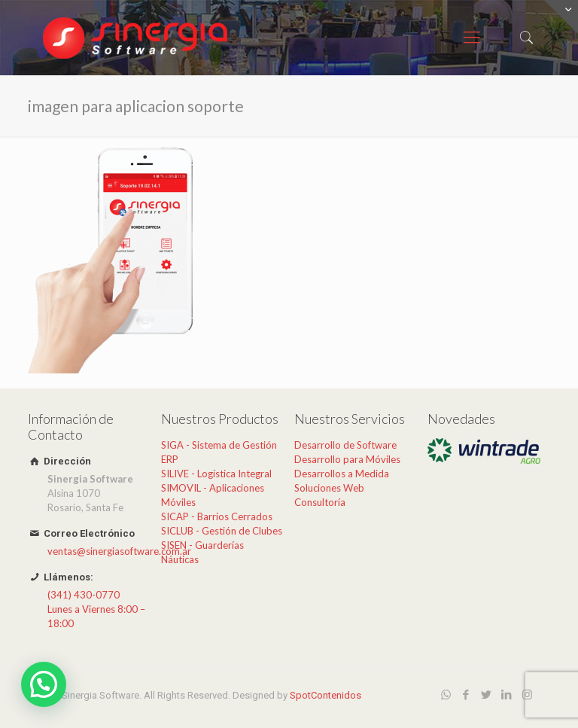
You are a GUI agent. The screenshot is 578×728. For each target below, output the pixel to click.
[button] (44, 684)
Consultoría (320, 502)
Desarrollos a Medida (342, 474)
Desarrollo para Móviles (347, 459)
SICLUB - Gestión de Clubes (222, 531)
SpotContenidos (326, 695)
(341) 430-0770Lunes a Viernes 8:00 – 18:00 (96, 609)
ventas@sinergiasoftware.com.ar (119, 551)
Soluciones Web (329, 488)
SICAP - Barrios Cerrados (217, 516)
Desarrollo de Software (345, 445)
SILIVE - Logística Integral (216, 474)
